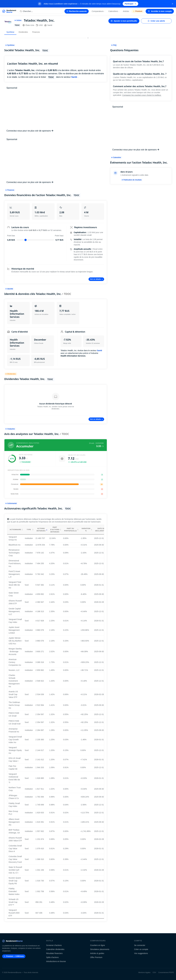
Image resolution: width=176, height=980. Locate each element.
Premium (138, 11)
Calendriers (114, 11)
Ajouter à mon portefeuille (124, 21)
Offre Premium (96, 957)
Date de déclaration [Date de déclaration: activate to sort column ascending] (101, 530)
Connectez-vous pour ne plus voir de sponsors (30, 131)
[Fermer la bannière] (173, 4)
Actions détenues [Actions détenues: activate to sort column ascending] (41, 530)
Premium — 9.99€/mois (14, 956)
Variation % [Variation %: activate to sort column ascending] (86, 530)
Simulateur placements (100, 949)
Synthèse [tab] (10, 32)
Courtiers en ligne (98, 945)
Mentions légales (144, 972)
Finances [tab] (36, 32)
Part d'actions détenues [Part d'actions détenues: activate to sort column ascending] (55, 530)
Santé (48, 25)
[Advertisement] (56, 109)
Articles (126, 11)
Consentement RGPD (166, 972)
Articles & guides (97, 953)
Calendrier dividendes (55, 949)
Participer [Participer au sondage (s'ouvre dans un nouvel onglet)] (131, 4)
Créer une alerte (156, 21)
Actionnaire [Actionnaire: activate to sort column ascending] (15, 530)
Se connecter (140, 945)
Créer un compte (141, 949)
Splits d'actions (52, 957)
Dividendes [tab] (23, 32)
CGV (154, 972)
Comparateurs (99, 11)
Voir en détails (96, 279)
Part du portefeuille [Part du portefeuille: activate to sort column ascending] (70, 530)
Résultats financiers (54, 953)
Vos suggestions (141, 953)
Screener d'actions (54, 945)
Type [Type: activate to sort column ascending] (29, 530)
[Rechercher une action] (41, 11)
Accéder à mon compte (160, 11)
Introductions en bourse (56, 961)
